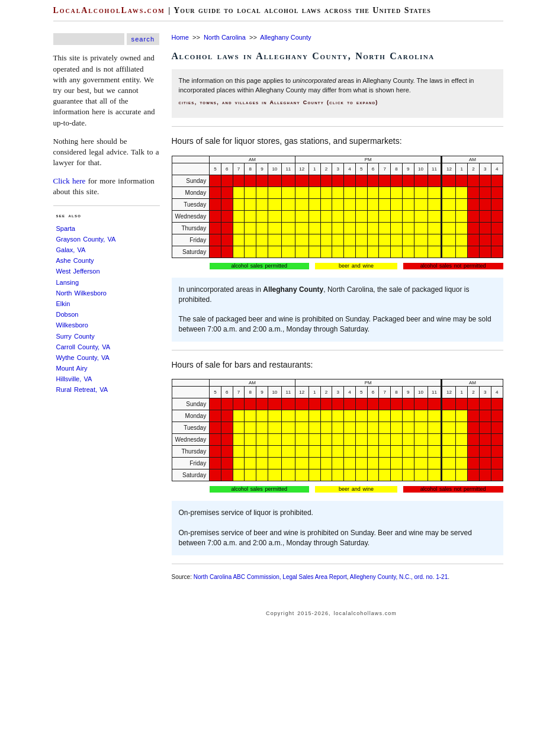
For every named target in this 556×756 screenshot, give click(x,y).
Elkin (63, 304)
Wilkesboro (72, 325)
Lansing (68, 282)
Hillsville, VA (74, 379)
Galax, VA (71, 250)
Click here (70, 181)
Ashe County (75, 260)
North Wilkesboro (81, 293)
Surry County (75, 336)
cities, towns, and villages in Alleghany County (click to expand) (279, 102)
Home (180, 37)
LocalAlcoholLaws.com (109, 10)
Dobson (68, 314)
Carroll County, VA (83, 347)
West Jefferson (78, 271)
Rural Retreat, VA (82, 390)
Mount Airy (72, 368)
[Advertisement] (107, 578)
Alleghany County (285, 37)
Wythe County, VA (83, 358)
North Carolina (225, 37)
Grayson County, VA (86, 239)
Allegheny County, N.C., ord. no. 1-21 (399, 577)
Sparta (66, 229)
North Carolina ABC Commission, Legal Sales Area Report (270, 577)
